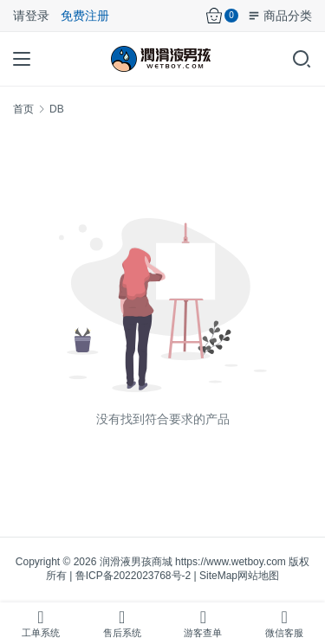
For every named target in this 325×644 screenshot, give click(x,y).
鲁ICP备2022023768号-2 (133, 576)
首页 (23, 109)
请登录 (31, 16)
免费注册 (85, 16)
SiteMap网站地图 (239, 576)
